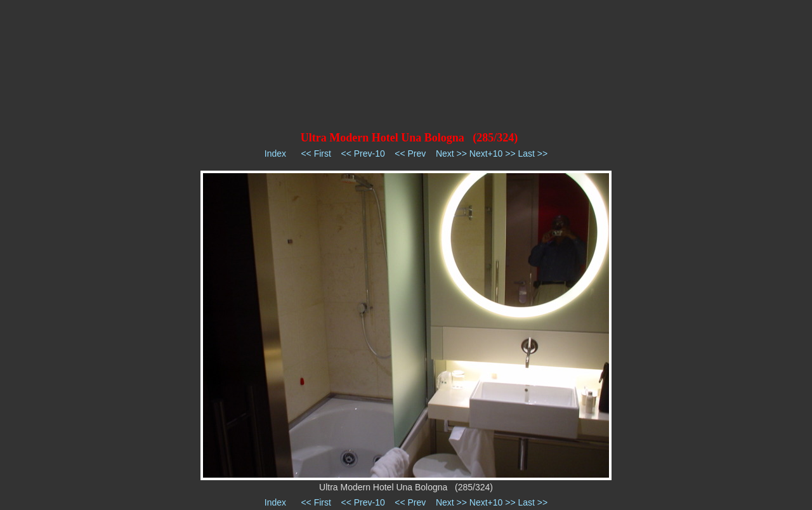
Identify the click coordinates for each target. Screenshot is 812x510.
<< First (316, 154)
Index (275, 154)
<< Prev (410, 154)
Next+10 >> (493, 154)
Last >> (533, 154)
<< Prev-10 (363, 154)
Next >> (451, 154)
